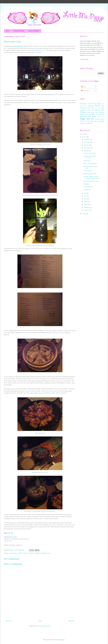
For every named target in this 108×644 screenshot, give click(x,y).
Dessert (98, 110)
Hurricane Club (88, 187)
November (87, 142)
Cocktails (20, 553)
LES (86, 114)
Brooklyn (91, 106)
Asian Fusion (12, 553)
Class (102, 108)
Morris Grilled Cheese (90, 174)
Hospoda (86, 184)
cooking (101, 121)
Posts (84, 87)
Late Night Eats (93, 114)
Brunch (97, 106)
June (85, 196)
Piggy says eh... (98, 116)
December (87, 139)
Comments (85, 91)
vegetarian (89, 123)
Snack (102, 119)
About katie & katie (19, 31)
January (86, 210)
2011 (84, 214)
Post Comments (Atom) (44, 626)
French (88, 112)
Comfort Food (90, 110)
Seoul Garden (87, 171)
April (86, 202)
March (86, 204)
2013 (84, 134)
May (85, 199)
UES (88, 121)
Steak (82, 121)
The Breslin (87, 190)
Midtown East (85, 116)
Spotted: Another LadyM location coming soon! (91, 177)
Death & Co (41, 50)
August (86, 151)
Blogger (62, 640)
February (87, 207)
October (86, 145)
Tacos (85, 121)
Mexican (102, 114)
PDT (34, 50)
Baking (99, 104)
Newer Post (9, 621)
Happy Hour (94, 112)
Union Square (94, 121)
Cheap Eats (90, 108)
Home (8, 31)
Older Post (71, 621)
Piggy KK (38, 553)
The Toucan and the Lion (91, 181)
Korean (82, 114)
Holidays (101, 112)
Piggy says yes (46, 553)
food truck (83, 123)
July (85, 193)
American (83, 104)
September (87, 148)
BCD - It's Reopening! (90, 163)
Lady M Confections (90, 153)
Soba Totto (87, 161)
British (85, 106)
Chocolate (98, 108)
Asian (89, 104)
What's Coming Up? (34, 31)
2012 (84, 137)
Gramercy (32, 553)
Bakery (94, 104)
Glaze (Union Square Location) (90, 157)
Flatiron (26, 553)
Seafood (97, 119)
